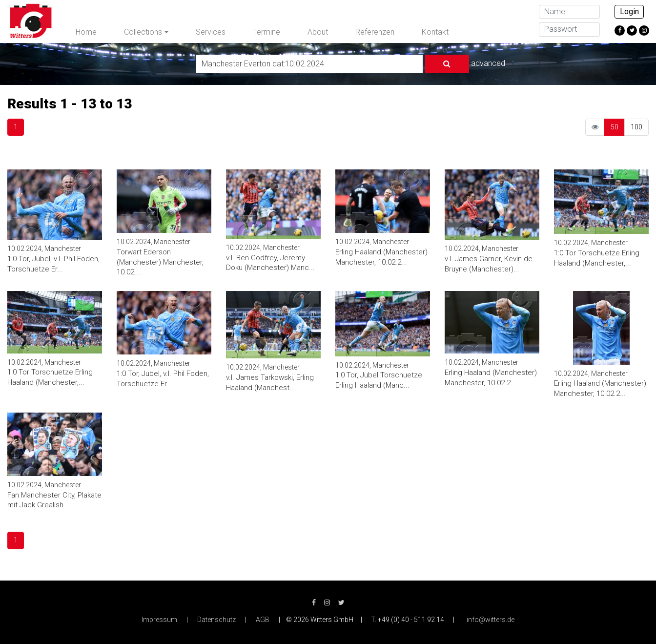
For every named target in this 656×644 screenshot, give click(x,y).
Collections (143, 32)
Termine (266, 32)
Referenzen (375, 32)
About (318, 32)
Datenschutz (216, 620)
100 (636, 127)
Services (211, 32)
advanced (488, 63)
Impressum (159, 620)
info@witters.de (491, 620)
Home (86, 32)
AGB (263, 620)
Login (629, 11)
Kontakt (435, 32)
